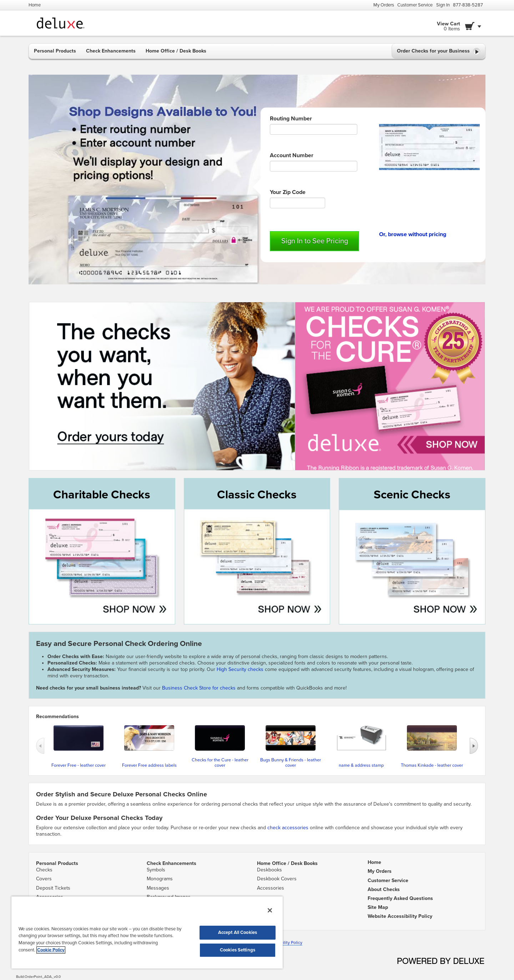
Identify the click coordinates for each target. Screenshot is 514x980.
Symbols (156, 870)
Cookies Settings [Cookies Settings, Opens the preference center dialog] (238, 950)
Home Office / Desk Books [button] (176, 51)
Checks (44, 870)
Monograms (160, 879)
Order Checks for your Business (439, 51)
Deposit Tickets (53, 888)
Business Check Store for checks (199, 688)
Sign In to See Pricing (315, 241)
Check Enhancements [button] (111, 51)
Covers (44, 879)
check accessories (288, 828)
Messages (158, 888)
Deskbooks (269, 870)
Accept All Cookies (238, 932)
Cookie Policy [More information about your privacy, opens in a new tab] (51, 950)
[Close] (270, 910)
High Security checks (241, 669)
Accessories (271, 888)
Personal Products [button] (55, 51)
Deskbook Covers (277, 879)
